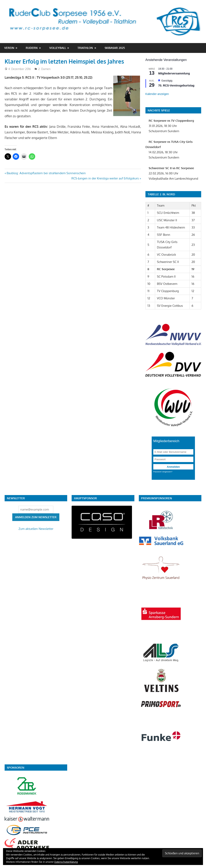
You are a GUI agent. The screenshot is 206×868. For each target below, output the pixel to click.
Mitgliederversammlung (174, 73)
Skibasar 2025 (115, 48)
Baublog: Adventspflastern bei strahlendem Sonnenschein (46, 173)
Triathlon (85, 48)
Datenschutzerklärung (66, 862)
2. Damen (44, 69)
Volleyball (58, 48)
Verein (9, 48)
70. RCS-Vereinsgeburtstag (176, 85)
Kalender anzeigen (157, 94)
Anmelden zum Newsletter (36, 517)
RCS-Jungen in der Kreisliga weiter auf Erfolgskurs (105, 178)
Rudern (32, 48)
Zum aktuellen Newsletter (36, 529)
